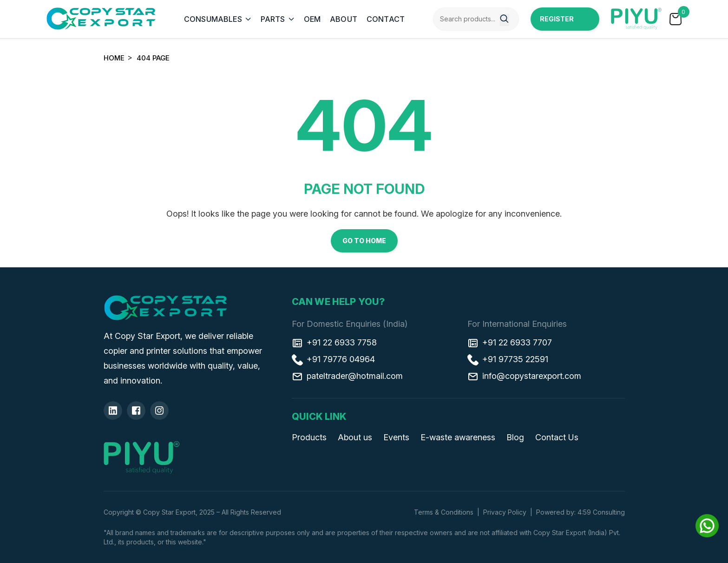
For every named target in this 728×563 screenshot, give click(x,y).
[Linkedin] (113, 411)
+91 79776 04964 (333, 359)
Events (396, 437)
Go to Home (364, 241)
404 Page (153, 58)
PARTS (273, 19)
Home (114, 58)
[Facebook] (136, 411)
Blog (515, 437)
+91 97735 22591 (508, 359)
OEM (312, 19)
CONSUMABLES (213, 19)
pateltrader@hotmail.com (347, 376)
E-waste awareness (458, 437)
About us (355, 437)
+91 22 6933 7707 (510, 343)
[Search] (504, 20)
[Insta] (159, 411)
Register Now (557, 23)
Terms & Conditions (444, 512)
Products (309, 437)
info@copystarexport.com (524, 376)
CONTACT (386, 19)
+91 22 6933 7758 (334, 343)
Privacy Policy (505, 512)
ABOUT (344, 19)
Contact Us (557, 437)
